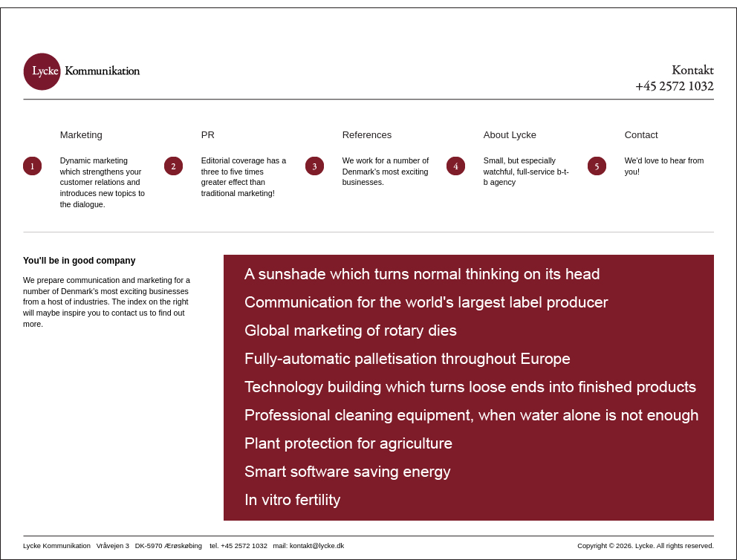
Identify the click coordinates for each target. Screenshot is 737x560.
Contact (642, 135)
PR (208, 135)
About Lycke (510, 135)
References (367, 135)
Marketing (81, 135)
